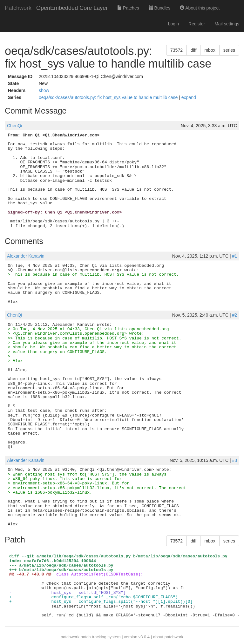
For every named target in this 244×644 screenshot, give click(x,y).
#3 (234, 460)
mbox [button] (210, 50)
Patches (128, 8)
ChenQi (14, 126)
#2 (234, 315)
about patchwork (168, 637)
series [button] (229, 50)
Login (173, 24)
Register (197, 24)
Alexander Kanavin (26, 256)
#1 (234, 256)
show (44, 90)
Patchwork (18, 8)
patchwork (70, 637)
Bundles (159, 8)
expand (189, 97)
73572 (176, 50)
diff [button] (193, 50)
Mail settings (227, 24)
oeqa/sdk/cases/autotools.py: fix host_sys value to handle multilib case (109, 97)
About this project (200, 8)
